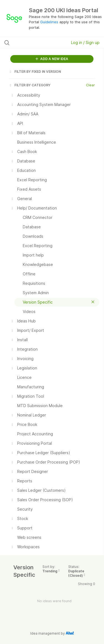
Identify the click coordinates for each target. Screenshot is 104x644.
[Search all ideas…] (33, 43)
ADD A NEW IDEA (52, 59)
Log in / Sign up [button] (85, 42)
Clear (90, 85)
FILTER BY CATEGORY (30, 85)
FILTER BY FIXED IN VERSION (35, 72)
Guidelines (49, 22)
